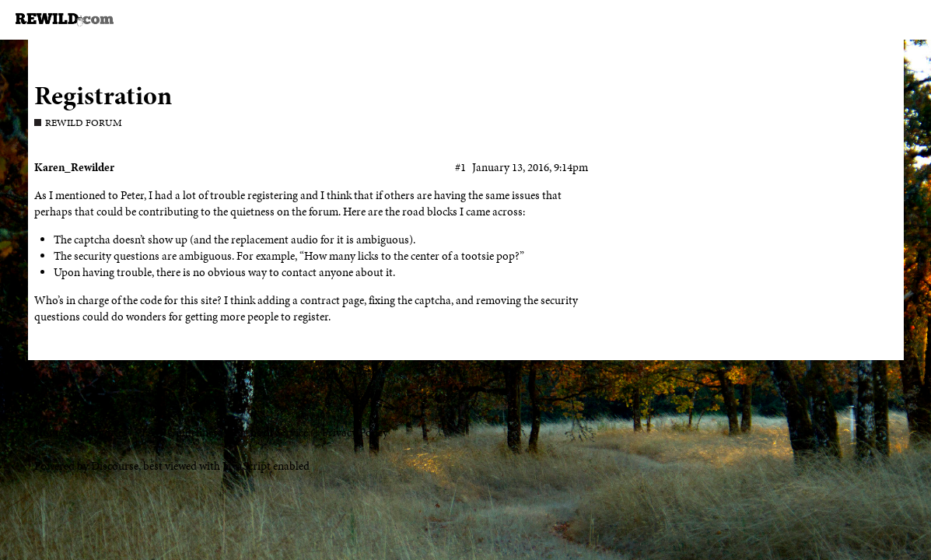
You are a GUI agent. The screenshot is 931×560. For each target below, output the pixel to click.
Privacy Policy (355, 432)
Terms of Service (270, 432)
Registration (103, 95)
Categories (102, 432)
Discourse (115, 466)
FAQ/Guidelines (180, 432)
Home (49, 432)
